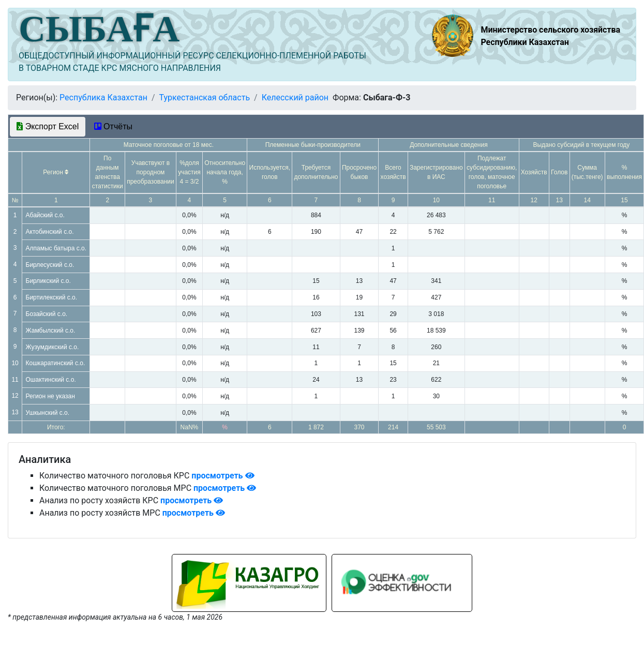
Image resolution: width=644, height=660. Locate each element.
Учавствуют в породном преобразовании (151, 172)
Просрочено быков (359, 172)
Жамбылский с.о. (51, 331)
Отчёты (113, 126)
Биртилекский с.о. (52, 297)
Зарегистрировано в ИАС (436, 172)
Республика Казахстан (103, 97)
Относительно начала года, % (225, 172)
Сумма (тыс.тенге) (587, 172)
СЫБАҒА (99, 29)
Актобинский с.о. (50, 232)
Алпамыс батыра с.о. (56, 248)
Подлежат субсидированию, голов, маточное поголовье (492, 172)
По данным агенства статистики (108, 172)
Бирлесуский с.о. (50, 265)
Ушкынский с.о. (48, 413)
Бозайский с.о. (47, 314)
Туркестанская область (204, 97)
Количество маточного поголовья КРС (115, 476)
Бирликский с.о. (48, 281)
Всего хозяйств (393, 172)
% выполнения (624, 172)
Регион (56, 172)
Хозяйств (534, 172)
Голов (559, 172)
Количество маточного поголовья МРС (116, 488)
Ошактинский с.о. (51, 380)
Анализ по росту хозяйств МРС (101, 513)
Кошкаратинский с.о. (56, 363)
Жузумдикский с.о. (53, 347)
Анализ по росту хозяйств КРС (100, 500)
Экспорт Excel (48, 126)
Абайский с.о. (45, 215)
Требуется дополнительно (316, 172)
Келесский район (295, 97)
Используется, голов (270, 172)
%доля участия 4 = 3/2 (189, 172)
